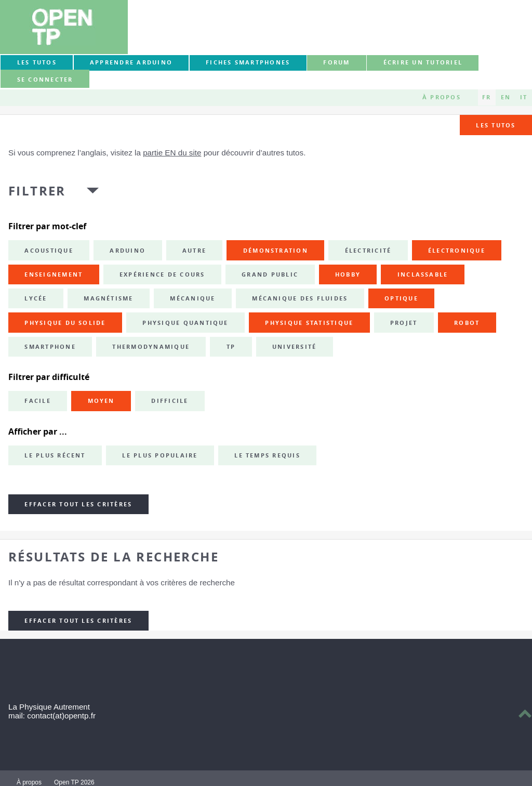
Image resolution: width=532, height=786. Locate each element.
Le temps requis (267, 455)
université (294, 347)
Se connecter (45, 80)
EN (506, 97)
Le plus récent (55, 455)
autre (194, 251)
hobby (348, 274)
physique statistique (309, 323)
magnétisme (108, 298)
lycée (36, 298)
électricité (368, 251)
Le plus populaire (160, 455)
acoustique (49, 251)
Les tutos (37, 62)
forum (336, 62)
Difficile (170, 401)
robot (467, 323)
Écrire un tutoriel (423, 62)
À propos (442, 97)
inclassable (423, 274)
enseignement (54, 274)
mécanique (192, 298)
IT (524, 97)
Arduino (128, 251)
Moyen (101, 401)
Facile (37, 401)
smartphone (50, 347)
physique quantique (185, 323)
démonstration (276, 251)
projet (404, 323)
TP (231, 347)
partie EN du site (172, 153)
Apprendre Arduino (131, 62)
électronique (457, 251)
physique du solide (65, 323)
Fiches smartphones (248, 62)
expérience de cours (162, 274)
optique (401, 298)
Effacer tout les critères (78, 504)
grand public (270, 274)
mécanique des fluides (300, 298)
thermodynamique (151, 347)
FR (487, 97)
